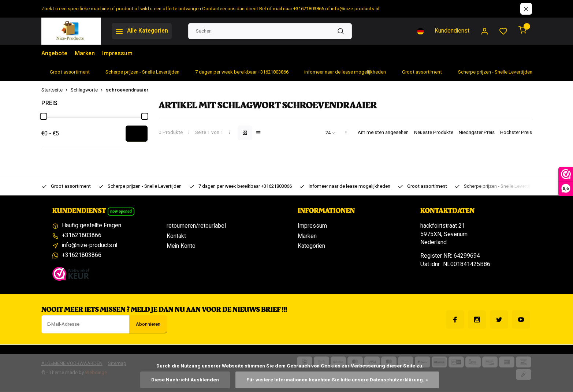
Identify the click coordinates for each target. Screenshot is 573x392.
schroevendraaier (127, 90)
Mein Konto (181, 246)
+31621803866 (82, 236)
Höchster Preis (516, 133)
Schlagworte (88, 90)
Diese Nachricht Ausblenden (185, 380)
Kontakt (176, 236)
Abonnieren (148, 325)
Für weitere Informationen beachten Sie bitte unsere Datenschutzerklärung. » (337, 380)
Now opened (121, 211)
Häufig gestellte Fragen (92, 226)
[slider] (44, 116)
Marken (86, 54)
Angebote (55, 54)
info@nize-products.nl (90, 246)
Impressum (119, 54)
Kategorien (311, 246)
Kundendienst (452, 31)
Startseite (56, 90)
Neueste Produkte (434, 133)
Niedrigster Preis (477, 133)
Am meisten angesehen (383, 133)
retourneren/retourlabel (196, 226)
